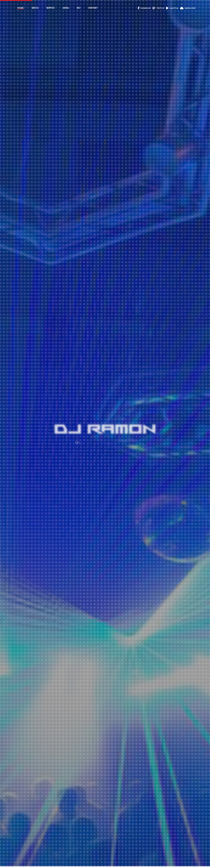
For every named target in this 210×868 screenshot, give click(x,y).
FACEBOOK (144, 8)
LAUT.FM (172, 8)
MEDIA (66, 8)
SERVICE (51, 8)
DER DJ (35, 8)
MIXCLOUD (188, 8)
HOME (20, 8)
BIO (79, 8)
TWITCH (158, 8)
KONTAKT (93, 8)
